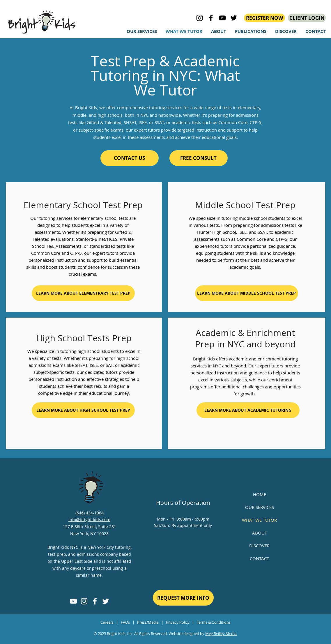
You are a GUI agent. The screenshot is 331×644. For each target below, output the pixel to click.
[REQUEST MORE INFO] (183, 598)
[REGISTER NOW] (264, 18)
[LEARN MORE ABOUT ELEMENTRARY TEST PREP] (83, 293)
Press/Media (148, 622)
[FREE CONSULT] (199, 158)
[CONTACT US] (130, 158)
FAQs (125, 622)
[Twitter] (106, 601)
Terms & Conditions (214, 622)
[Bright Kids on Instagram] (200, 18)
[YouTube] (73, 601)
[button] (286, 31)
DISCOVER (259, 546)
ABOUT (260, 533)
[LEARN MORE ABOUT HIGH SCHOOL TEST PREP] (83, 410)
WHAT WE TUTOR (259, 520)
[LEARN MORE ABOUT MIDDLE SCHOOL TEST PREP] (247, 293)
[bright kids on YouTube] (222, 18)
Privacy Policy (178, 622)
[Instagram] (84, 601)
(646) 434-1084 (90, 513)
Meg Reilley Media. (221, 634)
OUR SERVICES (260, 507)
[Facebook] (95, 601)
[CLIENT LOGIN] (307, 18)
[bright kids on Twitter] (234, 18)
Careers (107, 622)
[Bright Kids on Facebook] (211, 18)
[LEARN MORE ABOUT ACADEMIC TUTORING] (248, 410)
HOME (260, 494)
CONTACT (259, 558)
